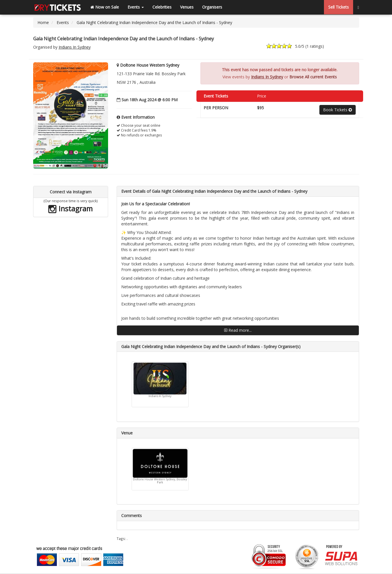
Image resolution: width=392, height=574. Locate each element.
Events (136, 7)
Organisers (212, 7)
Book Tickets (338, 110)
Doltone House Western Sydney (150, 65)
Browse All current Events (313, 77)
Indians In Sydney (75, 47)
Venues (187, 7)
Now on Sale (105, 7)
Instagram (70, 208)
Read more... (238, 330)
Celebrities (162, 7)
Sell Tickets (339, 7)
